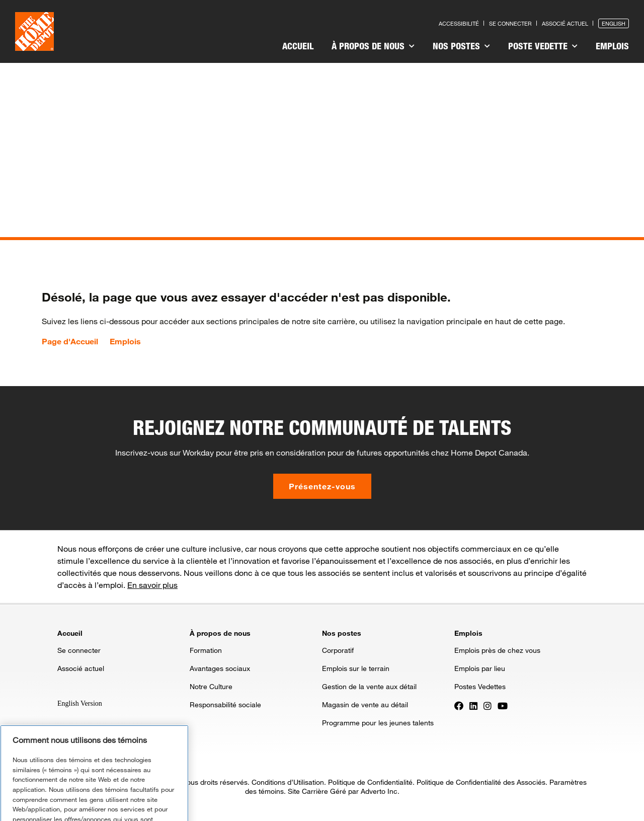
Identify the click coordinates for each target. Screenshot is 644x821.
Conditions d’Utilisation (288, 782)
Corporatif (338, 650)
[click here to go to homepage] (34, 31)
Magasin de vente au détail (365, 704)
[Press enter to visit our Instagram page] (488, 705)
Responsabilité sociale (225, 704)
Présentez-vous (322, 486)
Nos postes (461, 46)
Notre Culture (211, 686)
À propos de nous (373, 46)
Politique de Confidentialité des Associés (481, 782)
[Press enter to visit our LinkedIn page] (473, 705)
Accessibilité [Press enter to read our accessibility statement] (459, 23)
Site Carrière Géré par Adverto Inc (343, 791)
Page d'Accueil (70, 341)
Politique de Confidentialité (370, 782)
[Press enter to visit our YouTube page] (503, 705)
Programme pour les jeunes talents (378, 723)
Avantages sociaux (220, 668)
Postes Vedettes (480, 686)
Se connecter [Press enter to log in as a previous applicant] (510, 23)
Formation (206, 650)
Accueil (298, 46)
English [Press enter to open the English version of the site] (614, 23)
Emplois (612, 46)
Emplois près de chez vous (497, 650)
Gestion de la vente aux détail (369, 686)
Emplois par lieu (480, 668)
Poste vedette (543, 46)
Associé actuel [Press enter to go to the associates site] (565, 23)
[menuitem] (298, 47)
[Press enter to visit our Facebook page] (459, 705)
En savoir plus (152, 585)
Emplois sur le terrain (356, 668)
